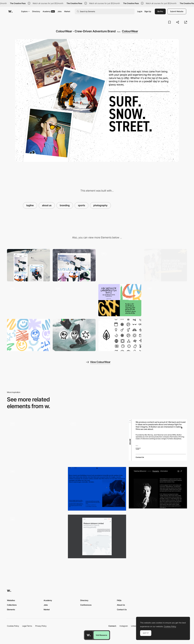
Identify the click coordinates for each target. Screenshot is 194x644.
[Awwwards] (10, 11)
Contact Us (122, 609)
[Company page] (36, 441)
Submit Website (177, 11)
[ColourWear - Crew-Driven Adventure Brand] (120, 265)
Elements (11, 609)
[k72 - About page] (36, 535)
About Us (121, 605)
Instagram (124, 626)
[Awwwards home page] (89, 635)
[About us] (97, 536)
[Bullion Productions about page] (158, 440)
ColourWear (130, 31)
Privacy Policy (41, 626)
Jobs (60, 11)
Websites (11, 600)
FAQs (119, 600)
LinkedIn (135, 626)
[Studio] (97, 489)
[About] (36, 489)
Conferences (86, 605)
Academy (49, 11)
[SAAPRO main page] (97, 441)
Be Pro (160, 11)
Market (67, 11)
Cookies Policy (13, 626)
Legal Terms (27, 626)
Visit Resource (101, 635)
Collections (12, 605)
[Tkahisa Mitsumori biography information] (158, 488)
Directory (36, 11)
